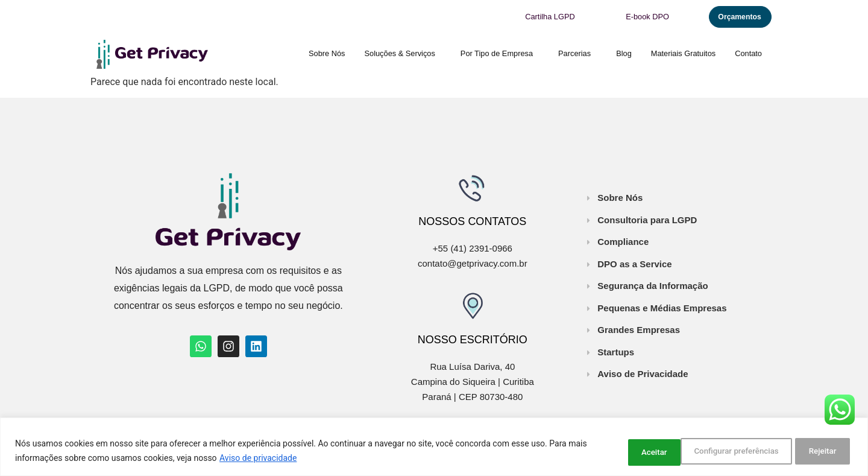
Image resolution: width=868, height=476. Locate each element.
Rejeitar (754, 451)
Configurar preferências (655, 451)
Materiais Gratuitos (683, 52)
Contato (748, 52)
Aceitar (822, 451)
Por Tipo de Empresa (500, 52)
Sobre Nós (327, 52)
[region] (434, 447)
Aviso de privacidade (278, 459)
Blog (624, 52)
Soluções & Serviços (403, 52)
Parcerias (577, 52)
